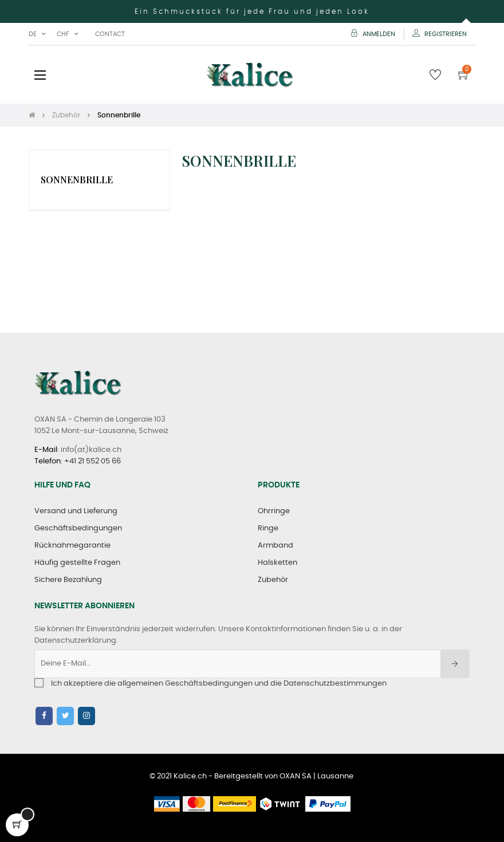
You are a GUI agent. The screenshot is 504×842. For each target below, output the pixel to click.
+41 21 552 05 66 (92, 461)
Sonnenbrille (77, 180)
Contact (110, 34)
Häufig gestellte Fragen (77, 563)
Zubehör (273, 580)
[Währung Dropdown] (67, 34)
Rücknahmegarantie (72, 546)
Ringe (268, 528)
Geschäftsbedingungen (78, 528)
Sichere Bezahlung (68, 580)
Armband (275, 546)
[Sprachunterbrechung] (37, 34)
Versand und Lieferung (76, 511)
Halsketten (277, 563)
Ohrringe (274, 511)
